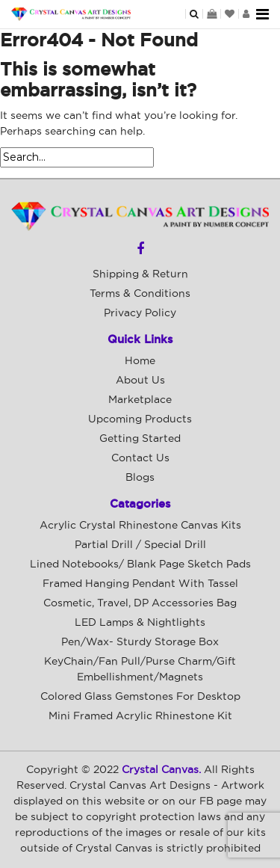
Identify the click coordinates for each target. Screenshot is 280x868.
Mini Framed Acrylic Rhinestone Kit (140, 716)
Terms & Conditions (140, 294)
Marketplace (140, 400)
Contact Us (140, 458)
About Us (140, 381)
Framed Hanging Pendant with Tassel (140, 584)
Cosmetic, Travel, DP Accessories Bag (140, 603)
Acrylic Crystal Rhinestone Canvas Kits (140, 526)
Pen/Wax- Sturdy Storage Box (140, 642)
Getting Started (140, 439)
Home (140, 361)
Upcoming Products (140, 419)
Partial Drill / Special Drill (140, 545)
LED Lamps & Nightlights (140, 623)
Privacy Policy (140, 313)
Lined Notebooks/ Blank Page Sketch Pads (140, 564)
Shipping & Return (140, 274)
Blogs (140, 478)
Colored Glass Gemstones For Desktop (140, 697)
